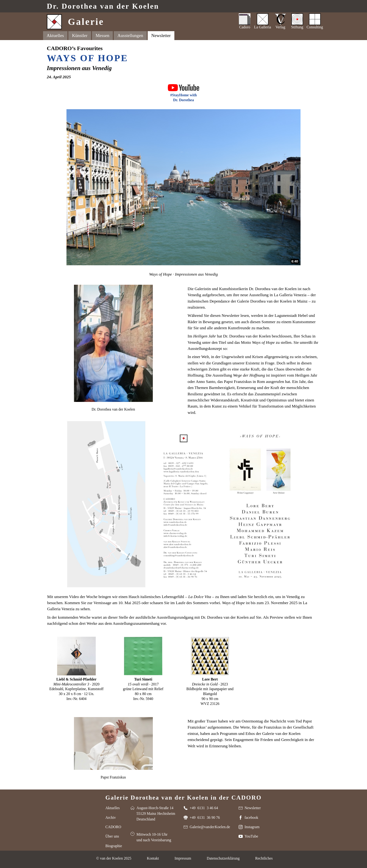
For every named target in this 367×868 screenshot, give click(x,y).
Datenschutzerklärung (223, 858)
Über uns (112, 836)
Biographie (114, 846)
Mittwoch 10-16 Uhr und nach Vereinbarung (154, 837)
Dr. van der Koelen (103, 6)
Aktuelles (55, 36)
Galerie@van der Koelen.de (210, 827)
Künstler (80, 36)
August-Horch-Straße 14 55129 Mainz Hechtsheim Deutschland (156, 814)
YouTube (251, 836)
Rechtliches (264, 858)
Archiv (110, 817)
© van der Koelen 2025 (114, 858)
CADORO (113, 827)
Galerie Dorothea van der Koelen (183, 797)
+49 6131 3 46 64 (204, 808)
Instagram (252, 827)
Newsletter (161, 36)
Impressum (183, 858)
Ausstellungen (130, 36)
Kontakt (153, 858)
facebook (251, 817)
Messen (102, 36)
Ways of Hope (87, 58)
